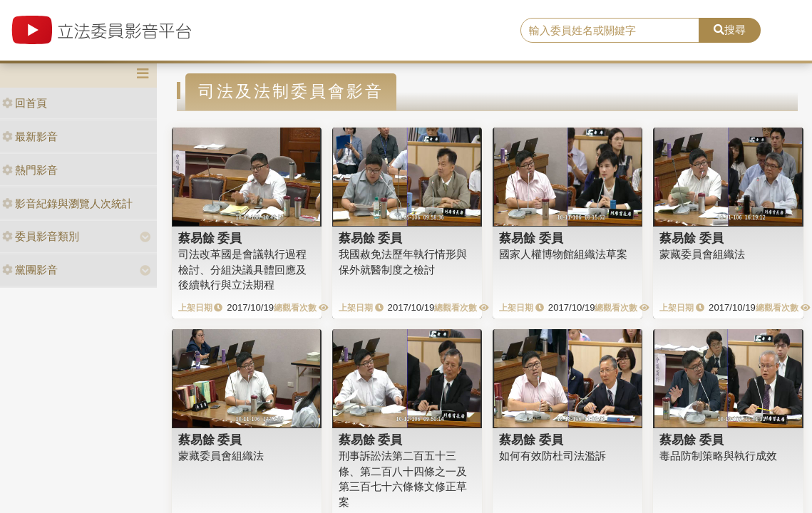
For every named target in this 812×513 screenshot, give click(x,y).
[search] (610, 31)
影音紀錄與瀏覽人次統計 (67, 203)
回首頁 (25, 103)
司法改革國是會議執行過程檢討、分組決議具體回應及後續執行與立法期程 (242, 269)
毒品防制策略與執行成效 (718, 456)
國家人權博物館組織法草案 (563, 254)
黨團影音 (30, 270)
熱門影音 (30, 170)
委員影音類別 (41, 236)
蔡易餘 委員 (210, 238)
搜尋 (730, 30)
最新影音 (30, 136)
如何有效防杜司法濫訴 (553, 456)
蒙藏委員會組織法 (702, 254)
